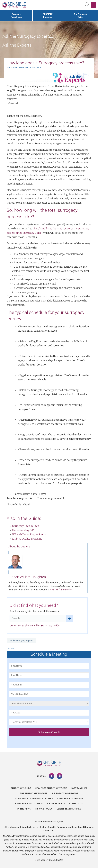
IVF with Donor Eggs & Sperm (29, 534)
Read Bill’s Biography (61, 590)
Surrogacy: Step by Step (26, 526)
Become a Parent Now (16, 16)
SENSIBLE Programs (48, 16)
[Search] (70, 618)
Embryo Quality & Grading (27, 539)
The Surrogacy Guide (80, 16)
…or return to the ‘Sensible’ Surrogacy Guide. (35, 626)
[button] (93, 5)
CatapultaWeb (56, 860)
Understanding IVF (23, 530)
